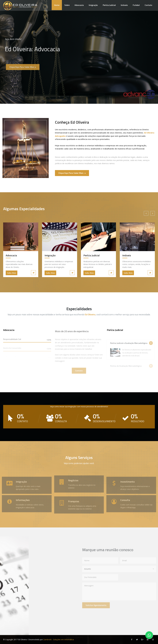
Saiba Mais (12, 273)
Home (57, 5)
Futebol (136, 5)
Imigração (93, 5)
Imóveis (124, 5)
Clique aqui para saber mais (26, 67)
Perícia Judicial (109, 5)
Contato (148, 5)
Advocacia (79, 5)
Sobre (67, 5)
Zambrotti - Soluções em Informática (59, 639)
